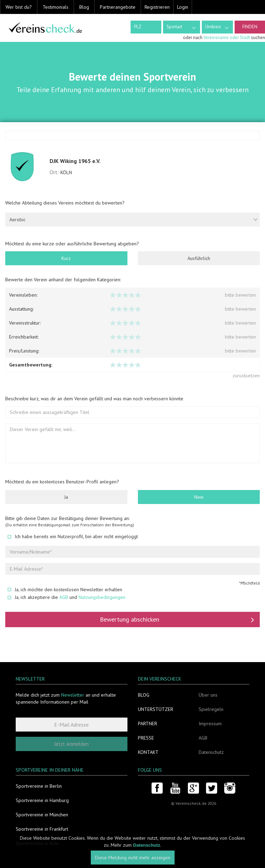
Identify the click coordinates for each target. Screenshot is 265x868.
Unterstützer (156, 709)
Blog (84, 7)
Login (183, 7)
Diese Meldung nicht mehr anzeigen (133, 858)
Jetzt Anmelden (71, 744)
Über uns (208, 695)
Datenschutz (211, 752)
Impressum (210, 724)
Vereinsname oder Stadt (227, 38)
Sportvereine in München (42, 815)
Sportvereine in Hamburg (42, 800)
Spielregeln (211, 709)
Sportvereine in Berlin (39, 786)
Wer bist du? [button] (19, 7)
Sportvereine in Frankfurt (42, 829)
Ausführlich (199, 258)
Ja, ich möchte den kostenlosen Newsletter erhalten (65, 589)
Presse (146, 738)
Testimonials (56, 7)
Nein (199, 497)
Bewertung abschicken (177, 620)
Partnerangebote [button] (118, 7)
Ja (66, 497)
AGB (64, 597)
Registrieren (157, 7)
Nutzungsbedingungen (102, 597)
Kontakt (148, 752)
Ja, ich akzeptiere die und (67, 597)
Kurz (66, 258)
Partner (148, 724)
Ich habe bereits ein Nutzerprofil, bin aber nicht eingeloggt (73, 536)
